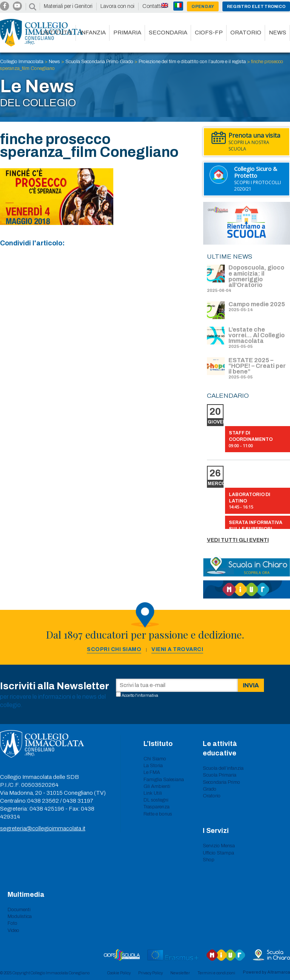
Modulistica (20, 916)
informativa (148, 695)
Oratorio (246, 33)
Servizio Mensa (219, 846)
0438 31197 (78, 801)
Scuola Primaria (220, 775)
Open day (203, 6)
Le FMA (152, 772)
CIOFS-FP (209, 33)
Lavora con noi (117, 6)
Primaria (127, 33)
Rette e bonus (158, 814)
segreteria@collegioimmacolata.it (43, 828)
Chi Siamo (155, 759)
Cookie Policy (119, 973)
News (278, 33)
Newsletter (180, 973)
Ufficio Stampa (218, 853)
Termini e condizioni (216, 973)
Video (13, 930)
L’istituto (56, 33)
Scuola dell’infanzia (223, 768)
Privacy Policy (150, 973)
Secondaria (168, 33)
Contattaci (155, 6)
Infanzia (93, 33)
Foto (12, 923)
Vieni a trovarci (177, 649)
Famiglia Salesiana (164, 780)
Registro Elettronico (256, 6)
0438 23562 (43, 801)
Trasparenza (157, 807)
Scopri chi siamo (114, 649)
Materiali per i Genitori (68, 6)
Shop (209, 860)
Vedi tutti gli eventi (238, 540)
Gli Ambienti (157, 786)
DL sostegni (156, 800)
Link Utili (153, 793)
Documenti (19, 910)
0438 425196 (47, 809)
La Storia (153, 766)
